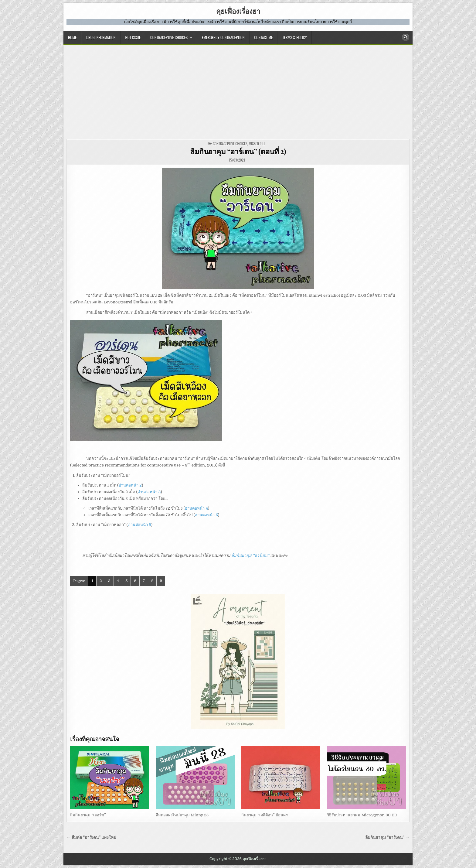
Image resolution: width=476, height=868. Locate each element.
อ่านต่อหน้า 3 (149, 492)
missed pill (257, 144)
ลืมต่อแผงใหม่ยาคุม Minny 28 (182, 815)
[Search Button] (406, 37)
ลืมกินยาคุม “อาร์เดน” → (387, 837)
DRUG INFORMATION (101, 37)
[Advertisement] (238, 91)
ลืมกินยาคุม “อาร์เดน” (250, 555)
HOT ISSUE (133, 37)
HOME (72, 37)
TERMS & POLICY (294, 37)
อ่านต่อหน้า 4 (196, 508)
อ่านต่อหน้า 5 (206, 515)
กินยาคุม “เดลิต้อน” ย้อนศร (265, 815)
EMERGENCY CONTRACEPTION (223, 37)
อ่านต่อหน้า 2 (130, 485)
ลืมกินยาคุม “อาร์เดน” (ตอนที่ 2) (238, 151)
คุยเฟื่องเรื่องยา (238, 11)
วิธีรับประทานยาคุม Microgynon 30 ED (362, 815)
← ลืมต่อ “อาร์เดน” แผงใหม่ (91, 837)
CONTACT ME (264, 37)
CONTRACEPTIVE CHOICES (169, 37)
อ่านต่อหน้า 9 (140, 525)
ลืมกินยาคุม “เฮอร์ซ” (88, 815)
